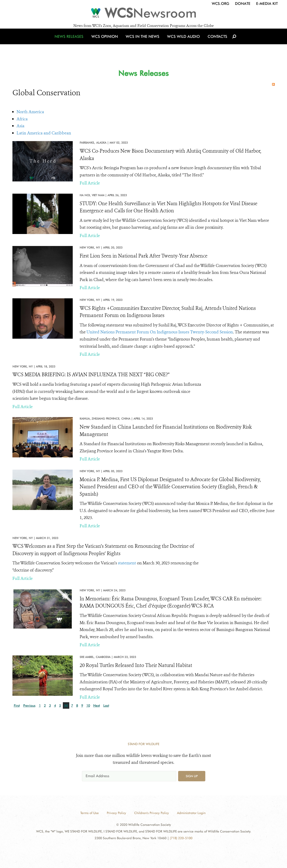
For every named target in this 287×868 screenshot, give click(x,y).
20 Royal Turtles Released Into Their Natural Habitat (136, 665)
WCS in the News (143, 42)
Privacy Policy (116, 813)
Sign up (192, 776)
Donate (243, 4)
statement (127, 563)
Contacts (215, 42)
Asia (20, 126)
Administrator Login (191, 813)
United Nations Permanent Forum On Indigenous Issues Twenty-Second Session (160, 332)
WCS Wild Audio (182, 42)
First (17, 705)
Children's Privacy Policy (152, 813)
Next (97, 705)
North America (30, 112)
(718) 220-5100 (181, 838)
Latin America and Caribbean (44, 133)
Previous (29, 705)
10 (88, 705)
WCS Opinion (106, 42)
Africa (22, 119)
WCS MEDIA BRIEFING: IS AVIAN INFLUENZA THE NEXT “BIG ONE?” (91, 375)
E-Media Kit (267, 4)
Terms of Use (90, 813)
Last (106, 705)
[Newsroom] (143, 14)
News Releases (72, 42)
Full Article (90, 183)
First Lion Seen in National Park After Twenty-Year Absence (143, 256)
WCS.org (220, 4)
